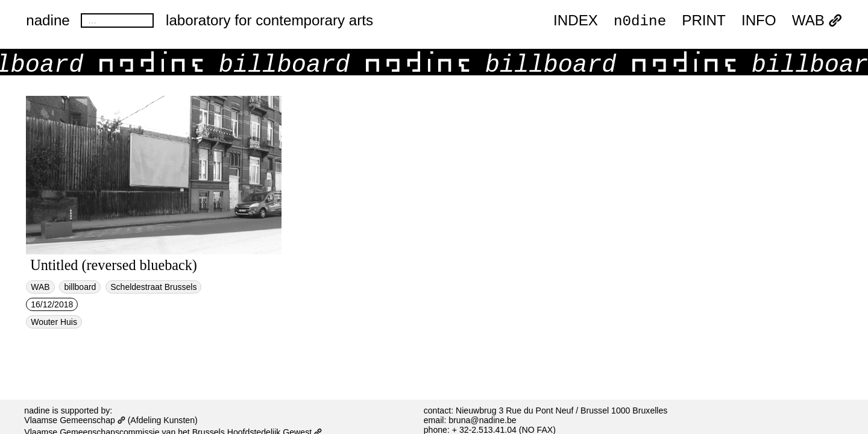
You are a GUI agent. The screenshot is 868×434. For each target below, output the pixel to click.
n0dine (640, 20)
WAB (817, 21)
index (576, 21)
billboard (80, 287)
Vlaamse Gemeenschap (74, 420)
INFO (759, 21)
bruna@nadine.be (482, 420)
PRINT (704, 21)
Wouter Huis (54, 322)
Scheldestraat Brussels (153, 287)
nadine (48, 20)
